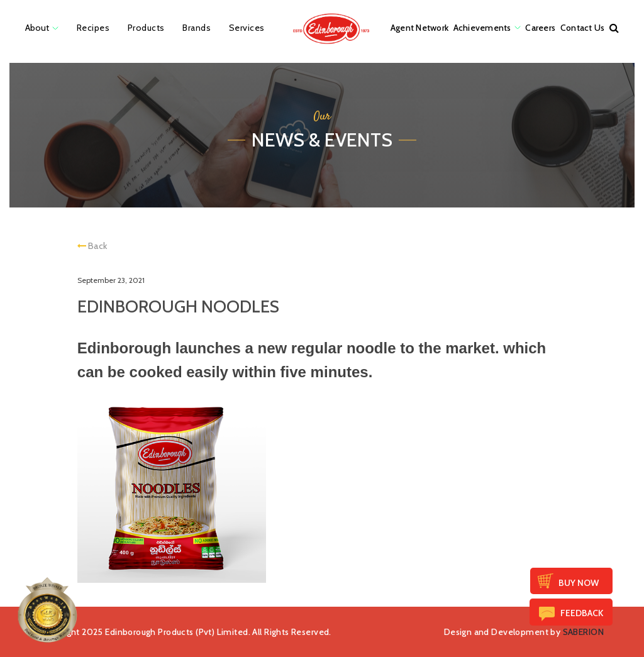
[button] (614, 28)
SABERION (583, 632)
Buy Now (579, 583)
